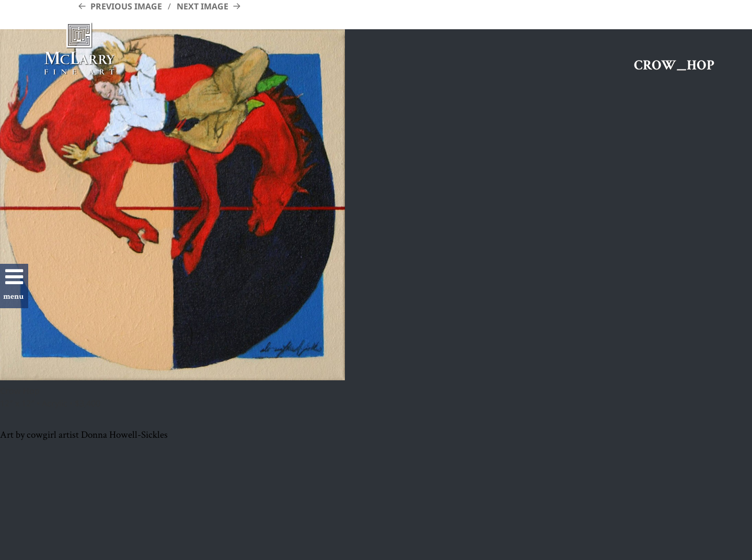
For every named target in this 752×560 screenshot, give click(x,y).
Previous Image (126, 6)
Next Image (203, 6)
